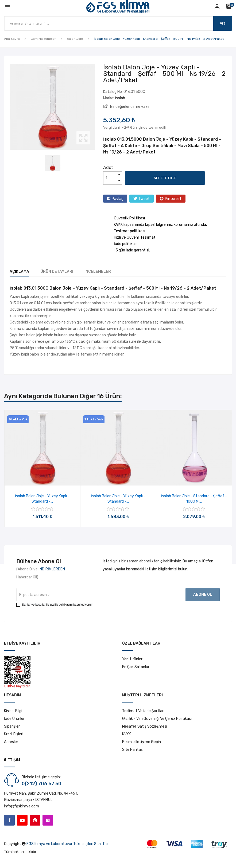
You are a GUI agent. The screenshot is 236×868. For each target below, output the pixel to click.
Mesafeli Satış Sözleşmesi (145, 726)
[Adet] (110, 178)
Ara (220, 23)
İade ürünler (14, 719)
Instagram (48, 820)
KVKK (127, 734)
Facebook (9, 820)
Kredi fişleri (14, 734)
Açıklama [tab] (19, 272)
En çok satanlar (136, 667)
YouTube (22, 820)
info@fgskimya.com (22, 806)
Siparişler (12, 726)
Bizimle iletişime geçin (142, 742)
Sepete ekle (165, 178)
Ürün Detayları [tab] (65, 272)
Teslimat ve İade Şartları (143, 711)
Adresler (11, 742)
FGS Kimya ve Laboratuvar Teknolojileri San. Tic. (67, 844)
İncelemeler (114, 272)
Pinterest (173, 199)
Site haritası (133, 750)
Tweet (144, 199)
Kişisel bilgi (13, 711)
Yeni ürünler (132, 659)
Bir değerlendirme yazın (130, 107)
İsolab (120, 98)
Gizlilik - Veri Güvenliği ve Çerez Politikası (157, 719)
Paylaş (117, 199)
